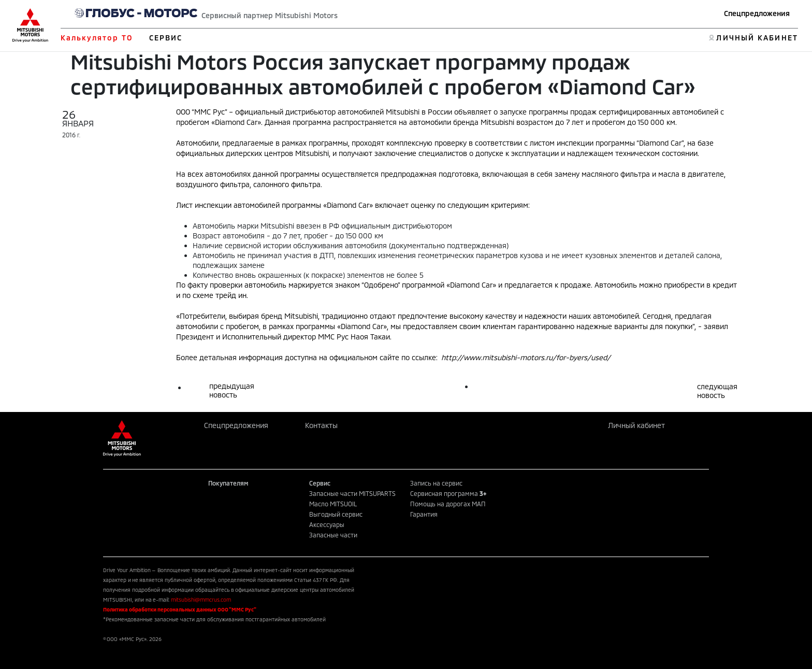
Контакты (321, 425)
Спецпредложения (757, 13)
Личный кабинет (636, 425)
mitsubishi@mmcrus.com (201, 600)
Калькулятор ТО (97, 38)
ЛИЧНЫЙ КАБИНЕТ (757, 38)
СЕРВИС (166, 38)
